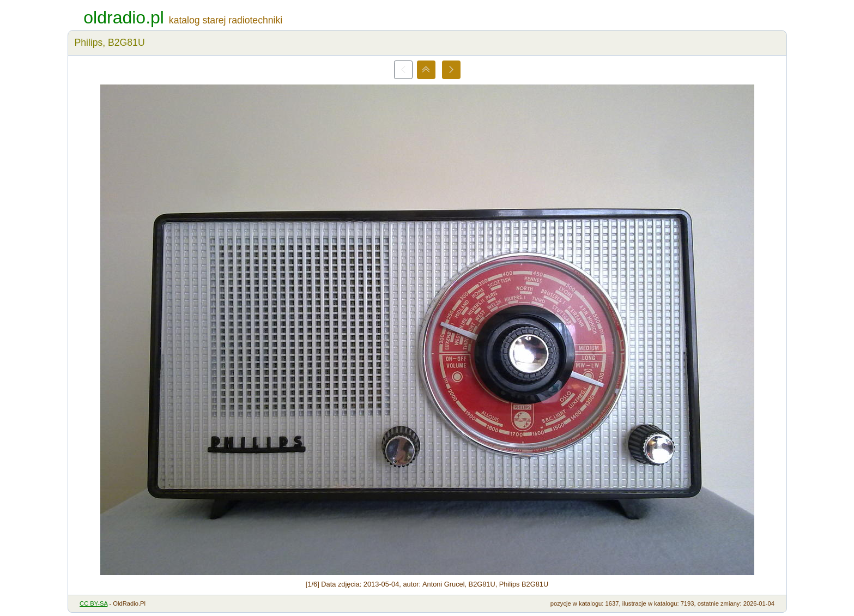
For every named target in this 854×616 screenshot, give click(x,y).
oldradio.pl (124, 17)
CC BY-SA (93, 603)
